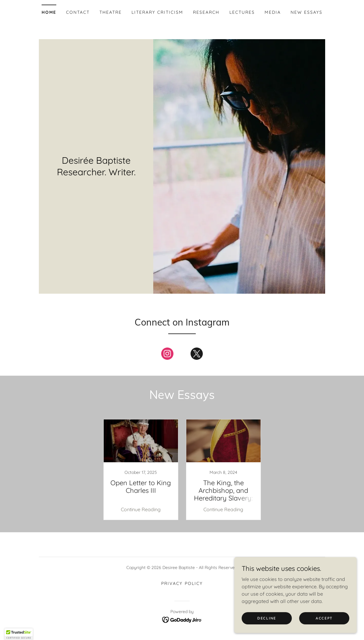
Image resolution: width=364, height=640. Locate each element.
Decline (267, 618)
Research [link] (206, 12)
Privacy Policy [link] (182, 583)
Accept (324, 618)
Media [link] (273, 12)
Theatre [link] (111, 12)
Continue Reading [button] (141, 509)
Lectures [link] (242, 12)
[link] (167, 355)
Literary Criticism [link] (157, 12)
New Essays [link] (306, 12)
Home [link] (49, 12)
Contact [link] (78, 12)
